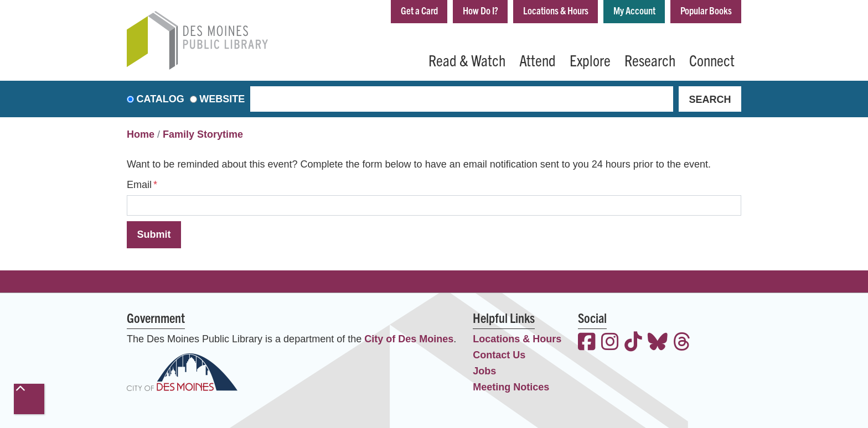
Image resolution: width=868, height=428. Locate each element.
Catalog (161, 99)
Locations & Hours (556, 10)
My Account (634, 10)
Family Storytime (203, 134)
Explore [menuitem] (590, 60)
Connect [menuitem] (712, 60)
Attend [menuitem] (538, 60)
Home (141, 134)
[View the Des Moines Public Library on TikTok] (633, 343)
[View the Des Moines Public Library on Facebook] (587, 343)
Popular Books (706, 10)
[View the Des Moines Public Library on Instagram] (610, 343)
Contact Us (499, 355)
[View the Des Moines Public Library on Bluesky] (658, 343)
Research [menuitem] (650, 60)
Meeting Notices (511, 387)
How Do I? (480, 10)
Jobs (484, 371)
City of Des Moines (409, 339)
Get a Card (419, 10)
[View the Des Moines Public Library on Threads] (682, 343)
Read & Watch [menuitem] (467, 60)
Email (139, 185)
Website (222, 99)
